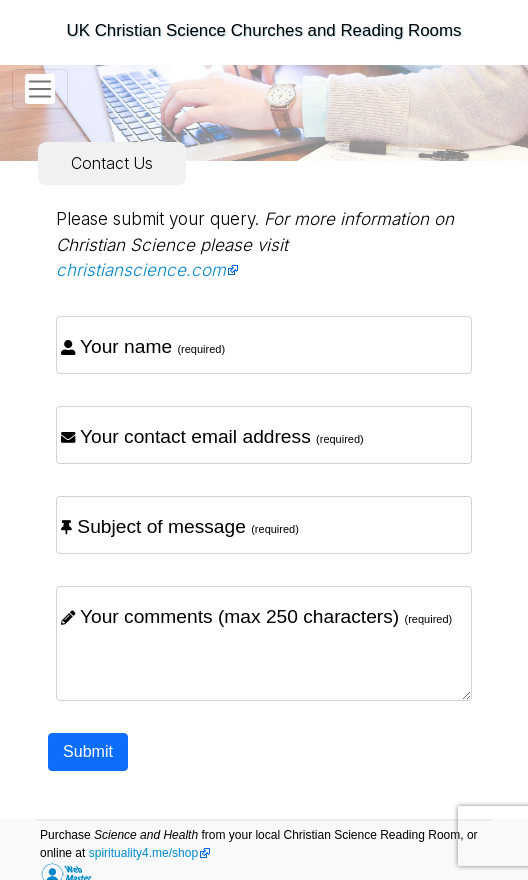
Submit (88, 751)
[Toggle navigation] (40, 89)
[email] (264, 435)
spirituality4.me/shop (143, 853)
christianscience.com (141, 270)
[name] (264, 345)
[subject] (264, 525)
